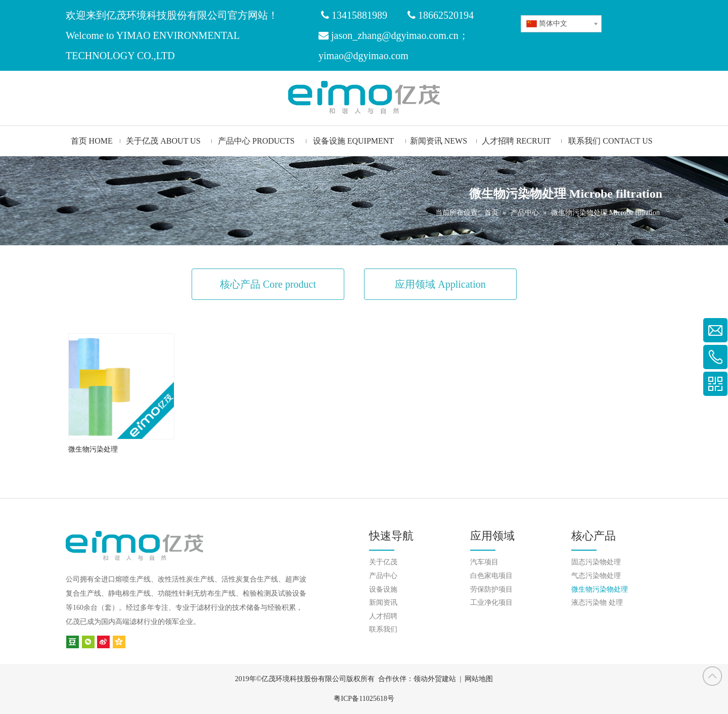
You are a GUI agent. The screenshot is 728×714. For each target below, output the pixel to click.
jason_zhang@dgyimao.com (389, 35)
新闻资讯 (383, 603)
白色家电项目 (491, 576)
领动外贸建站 (435, 679)
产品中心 (383, 576)
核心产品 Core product (268, 284)
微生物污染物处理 (600, 589)
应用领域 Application (440, 284)
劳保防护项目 (491, 589)
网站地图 (479, 679)
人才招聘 (383, 616)
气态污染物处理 (596, 576)
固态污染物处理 (596, 562)
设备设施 (383, 589)
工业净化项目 (491, 603)
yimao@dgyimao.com (363, 56)
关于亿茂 (383, 562)
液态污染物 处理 (597, 603)
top (712, 676)
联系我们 (383, 629)
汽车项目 (484, 562)
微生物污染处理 (93, 449)
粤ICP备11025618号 (364, 699)
